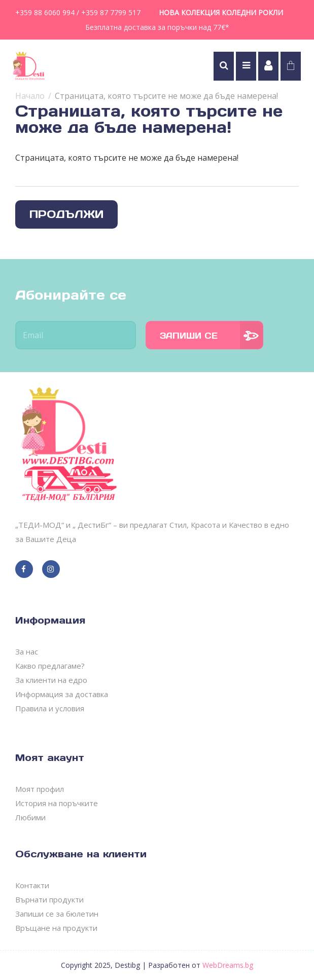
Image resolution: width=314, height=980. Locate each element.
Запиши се (189, 336)
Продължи (66, 214)
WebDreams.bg (228, 965)
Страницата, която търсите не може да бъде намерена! (166, 96)
